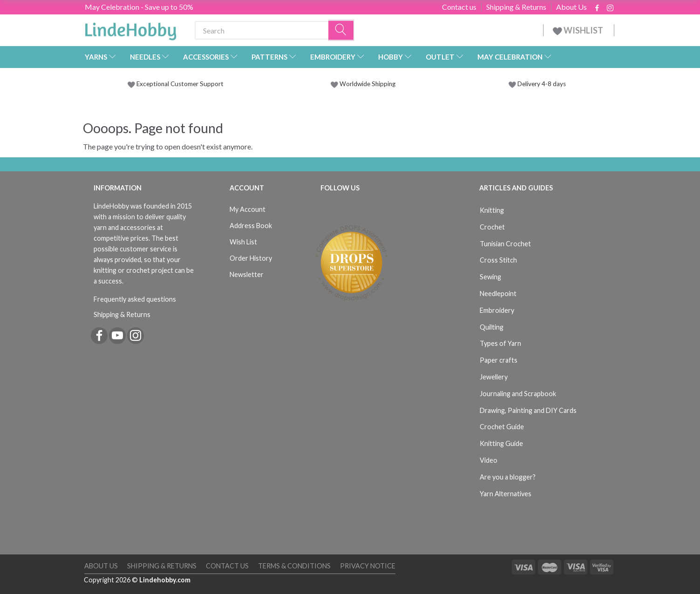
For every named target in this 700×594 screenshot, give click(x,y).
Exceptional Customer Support (180, 84)
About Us (571, 7)
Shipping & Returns (516, 7)
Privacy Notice (368, 566)
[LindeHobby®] (130, 28)
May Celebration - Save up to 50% (139, 7)
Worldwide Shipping (363, 84)
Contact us (459, 7)
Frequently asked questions (135, 299)
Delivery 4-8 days (537, 84)
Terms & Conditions (294, 566)
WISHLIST (579, 30)
